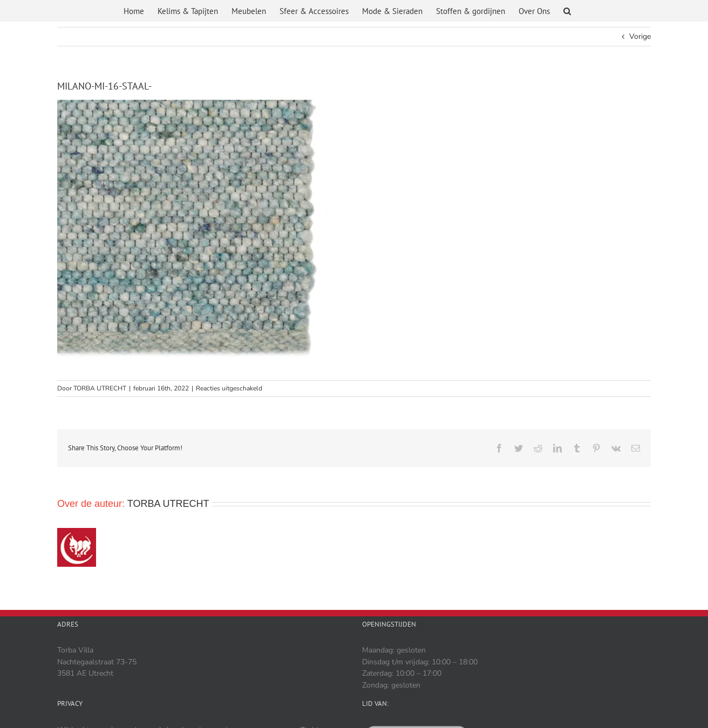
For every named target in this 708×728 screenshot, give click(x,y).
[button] (567, 12)
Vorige (640, 36)
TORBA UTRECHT (100, 388)
